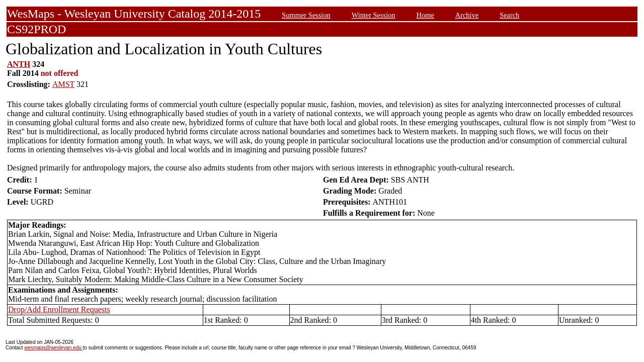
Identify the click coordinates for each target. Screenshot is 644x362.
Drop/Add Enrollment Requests (59, 309)
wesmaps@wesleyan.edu (53, 348)
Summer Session (306, 15)
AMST (63, 84)
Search (509, 15)
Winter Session (374, 15)
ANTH (19, 64)
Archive (467, 15)
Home (425, 15)
